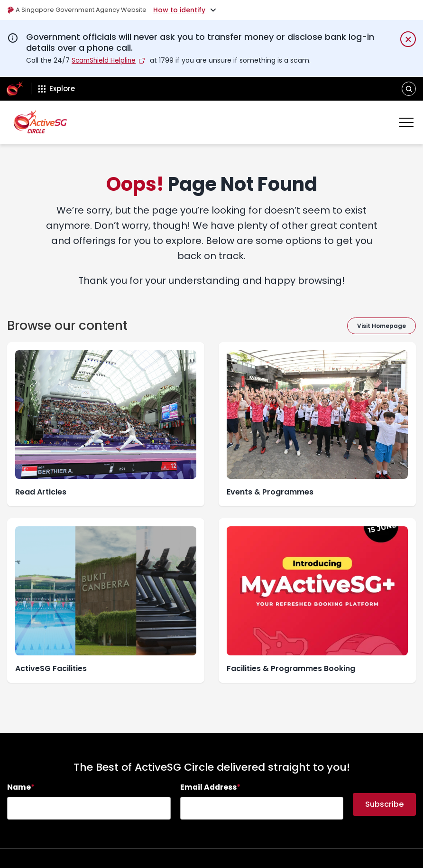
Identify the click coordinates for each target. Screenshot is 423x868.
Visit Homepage (382, 325)
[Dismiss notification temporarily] (408, 39)
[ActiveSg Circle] (15, 89)
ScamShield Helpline (105, 60)
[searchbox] (89, 808)
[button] (409, 89)
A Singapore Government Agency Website (81, 10)
